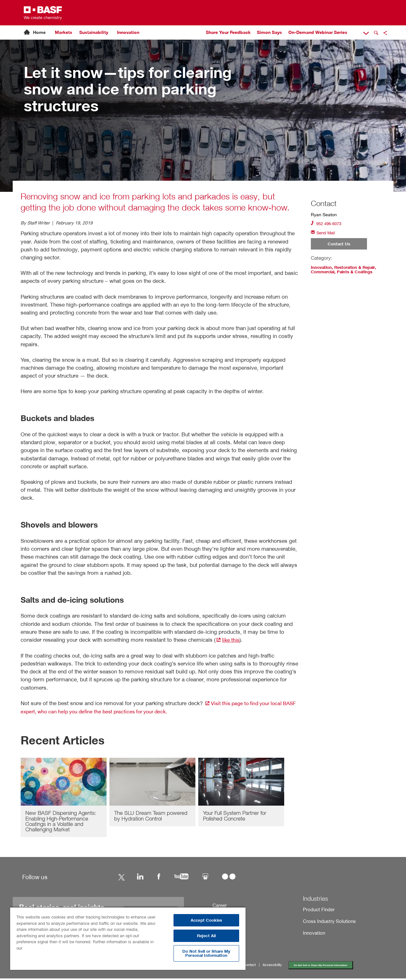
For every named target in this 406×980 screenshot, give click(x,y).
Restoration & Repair (358, 269)
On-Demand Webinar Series (318, 32)
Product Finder (318, 910)
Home (39, 32)
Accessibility (281, 966)
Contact (256, 966)
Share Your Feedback (228, 32)
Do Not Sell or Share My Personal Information (333, 966)
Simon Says (269, 32)
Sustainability (94, 32)
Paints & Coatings (359, 273)
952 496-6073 (328, 223)
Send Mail (324, 233)
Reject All (206, 936)
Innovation (128, 32)
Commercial (324, 273)
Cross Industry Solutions (327, 922)
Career (219, 906)
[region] (128, 938)
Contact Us (339, 245)
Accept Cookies (206, 920)
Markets (64, 32)
